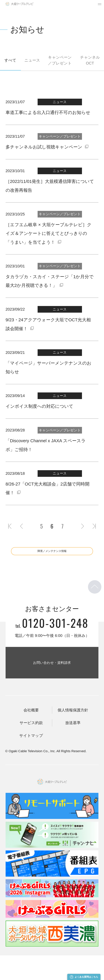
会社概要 (31, 735)
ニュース (32, 60)
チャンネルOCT (90, 60)
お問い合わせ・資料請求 (52, 678)
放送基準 (73, 747)
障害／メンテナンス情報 (52, 554)
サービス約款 (31, 747)
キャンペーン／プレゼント (60, 60)
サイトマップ (31, 760)
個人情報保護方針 (73, 735)
